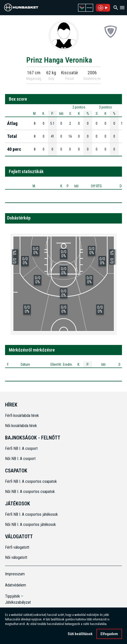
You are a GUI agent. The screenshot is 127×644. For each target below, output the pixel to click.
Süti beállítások (80, 634)
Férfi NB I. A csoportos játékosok (31, 514)
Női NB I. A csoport (20, 459)
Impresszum (15, 574)
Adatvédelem (16, 585)
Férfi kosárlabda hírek (22, 416)
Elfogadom (109, 634)
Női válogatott (16, 557)
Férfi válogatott (17, 547)
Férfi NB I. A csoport (21, 448)
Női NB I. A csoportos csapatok (30, 492)
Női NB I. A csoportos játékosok (30, 525)
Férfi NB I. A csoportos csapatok (31, 481)
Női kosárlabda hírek (21, 426)
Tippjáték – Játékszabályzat (18, 599)
